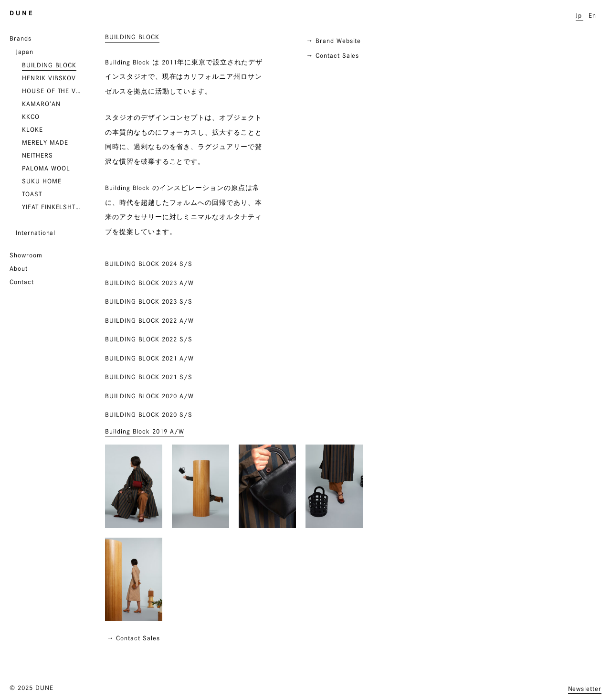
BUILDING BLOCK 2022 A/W (149, 320)
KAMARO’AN (41, 104)
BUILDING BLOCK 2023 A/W (149, 283)
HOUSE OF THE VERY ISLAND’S (53, 91)
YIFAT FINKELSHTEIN (53, 207)
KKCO (31, 117)
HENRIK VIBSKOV (49, 78)
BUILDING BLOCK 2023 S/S (149, 301)
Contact (22, 282)
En (592, 15)
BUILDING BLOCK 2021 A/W (149, 358)
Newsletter (585, 689)
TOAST (32, 194)
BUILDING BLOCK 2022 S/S (149, 339)
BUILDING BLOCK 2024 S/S (149, 264)
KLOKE (32, 129)
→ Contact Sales (332, 55)
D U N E (21, 13)
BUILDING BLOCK (49, 65)
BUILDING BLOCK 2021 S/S (149, 377)
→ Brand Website (333, 41)
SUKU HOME (42, 181)
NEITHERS (37, 155)
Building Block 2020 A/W (149, 396)
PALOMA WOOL (46, 168)
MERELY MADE (45, 142)
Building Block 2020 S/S (149, 414)
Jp (579, 15)
